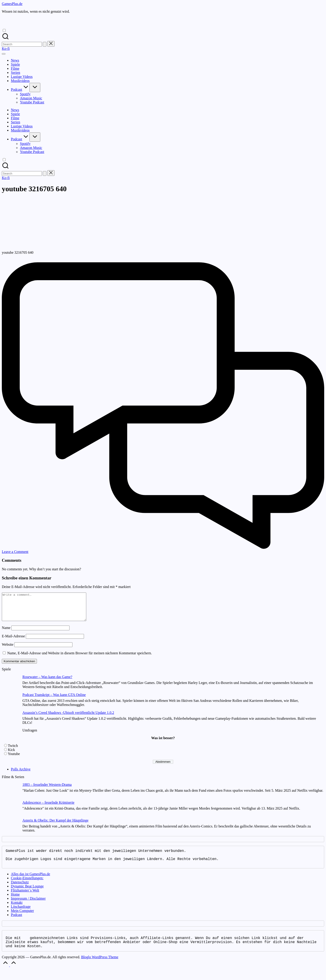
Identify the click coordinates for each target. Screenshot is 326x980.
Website (8, 650)
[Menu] (4, 54)
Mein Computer (22, 920)
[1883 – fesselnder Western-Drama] (10, 797)
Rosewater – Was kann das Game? (47, 682)
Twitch (13, 751)
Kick (11, 755)
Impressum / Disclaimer (28, 907)
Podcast (17, 924)
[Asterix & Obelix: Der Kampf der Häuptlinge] (10, 833)
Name (6, 633)
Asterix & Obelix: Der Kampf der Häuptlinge (55, 826)
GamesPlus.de (12, 4)
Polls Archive (21, 775)
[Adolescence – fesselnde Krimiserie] (10, 815)
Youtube (14, 759)
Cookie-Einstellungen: (27, 887)
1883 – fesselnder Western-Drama (47, 790)
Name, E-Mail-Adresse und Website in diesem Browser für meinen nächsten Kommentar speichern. (80, 659)
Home (15, 903)
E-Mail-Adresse (13, 642)
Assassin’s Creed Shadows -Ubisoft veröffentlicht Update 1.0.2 (68, 718)
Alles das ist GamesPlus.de (30, 883)
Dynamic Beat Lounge (27, 895)
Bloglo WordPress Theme (100, 968)
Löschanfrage (21, 916)
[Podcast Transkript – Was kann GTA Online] (10, 707)
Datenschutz (20, 891)
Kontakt (17, 912)
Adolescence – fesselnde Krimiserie (48, 808)
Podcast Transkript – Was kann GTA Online (54, 700)
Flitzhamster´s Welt (25, 899)
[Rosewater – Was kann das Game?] (10, 689)
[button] (45, 44)
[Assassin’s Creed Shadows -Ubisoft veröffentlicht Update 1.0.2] (10, 725)
